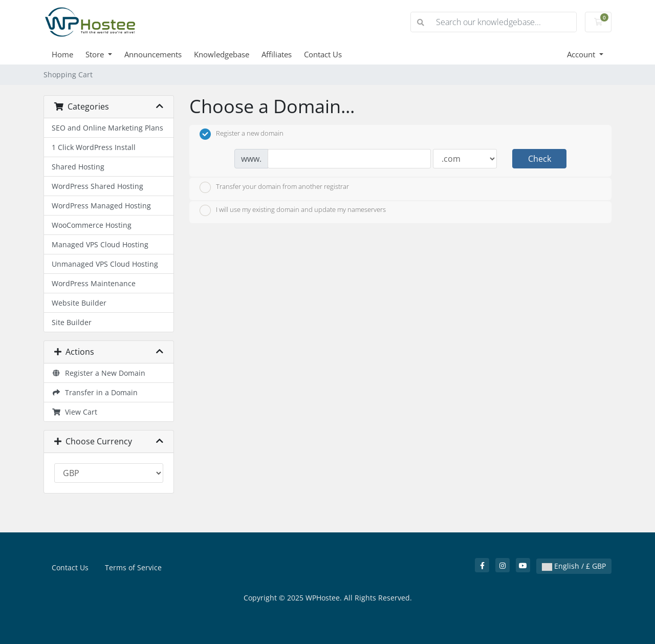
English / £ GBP (574, 566)
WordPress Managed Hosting (101, 206)
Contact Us (323, 54)
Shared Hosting (78, 167)
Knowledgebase (222, 54)
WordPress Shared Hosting (97, 186)
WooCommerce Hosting (92, 225)
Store (96, 54)
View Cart (74, 412)
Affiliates (277, 54)
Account (582, 54)
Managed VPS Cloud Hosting (100, 244)
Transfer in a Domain (95, 392)
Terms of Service (133, 567)
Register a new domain (242, 134)
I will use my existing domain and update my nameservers (293, 210)
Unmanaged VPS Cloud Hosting (105, 264)
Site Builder (72, 322)
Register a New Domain (99, 373)
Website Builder (79, 303)
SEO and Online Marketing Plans (107, 128)
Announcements (153, 54)
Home (62, 54)
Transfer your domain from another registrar (274, 187)
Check (540, 159)
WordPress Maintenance (94, 283)
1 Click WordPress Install (94, 147)
